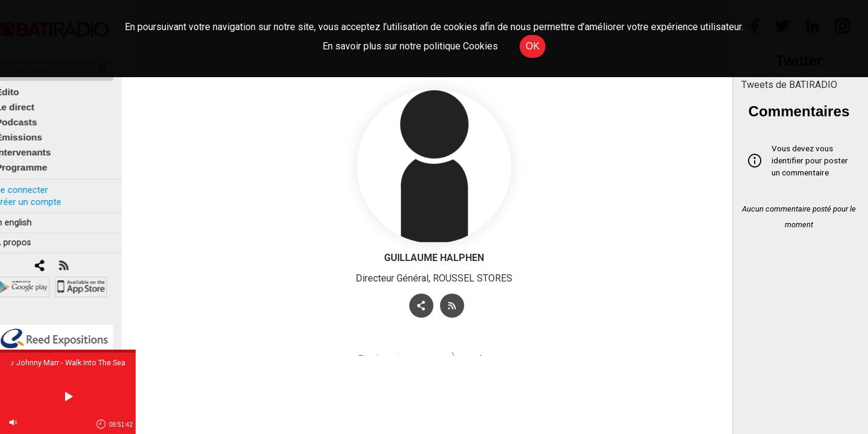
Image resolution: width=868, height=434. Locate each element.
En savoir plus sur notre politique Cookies (410, 46)
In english (27, 216)
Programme (35, 161)
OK (533, 46)
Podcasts (30, 115)
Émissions (33, 131)
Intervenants (37, 146)
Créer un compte (42, 195)
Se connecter (35, 183)
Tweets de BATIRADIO (789, 85)
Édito (21, 85)
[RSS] (77, 259)
